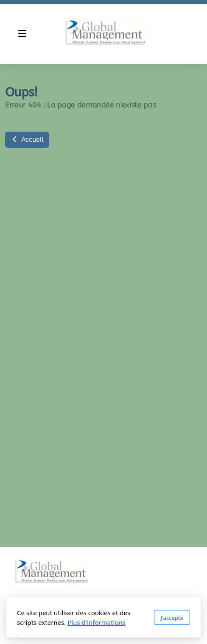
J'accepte (172, 618)
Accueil (27, 140)
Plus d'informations (97, 622)
